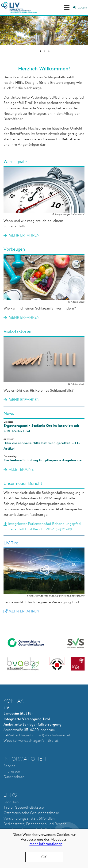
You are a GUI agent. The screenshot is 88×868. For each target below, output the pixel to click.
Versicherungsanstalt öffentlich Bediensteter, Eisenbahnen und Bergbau (36, 821)
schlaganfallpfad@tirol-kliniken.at (43, 735)
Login (82, 8)
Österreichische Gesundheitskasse (31, 813)
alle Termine (21, 470)
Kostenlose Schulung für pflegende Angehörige (42, 460)
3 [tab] (49, 52)
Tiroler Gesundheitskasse (24, 808)
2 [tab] (45, 52)
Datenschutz (14, 777)
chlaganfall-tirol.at (43, 741)
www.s (23, 741)
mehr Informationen (46, 844)
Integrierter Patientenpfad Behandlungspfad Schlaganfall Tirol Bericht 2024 (44, 509)
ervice (10, 766)
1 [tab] (40, 52)
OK (44, 857)
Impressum (12, 772)
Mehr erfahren (44, 201)
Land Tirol (11, 802)
